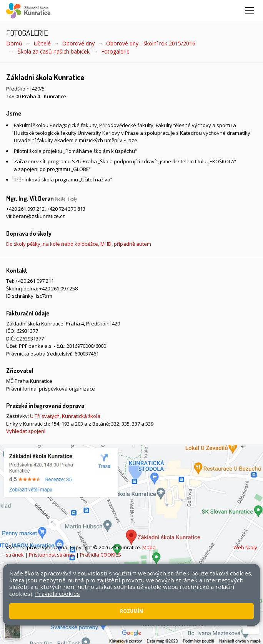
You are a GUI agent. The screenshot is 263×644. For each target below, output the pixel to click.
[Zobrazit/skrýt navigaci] (250, 11)
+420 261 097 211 (35, 281)
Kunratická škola (81, 416)
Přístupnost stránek (52, 555)
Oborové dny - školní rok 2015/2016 (151, 43)
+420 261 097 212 (25, 209)
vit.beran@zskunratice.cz (36, 216)
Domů (14, 43)
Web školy (245, 547)
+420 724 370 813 (66, 209)
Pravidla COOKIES (101, 555)
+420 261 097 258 (58, 288)
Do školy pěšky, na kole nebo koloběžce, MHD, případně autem (79, 244)
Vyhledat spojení (26, 431)
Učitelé (42, 43)
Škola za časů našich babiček (54, 51)
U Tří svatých (45, 416)
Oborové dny (78, 43)
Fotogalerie (115, 51)
